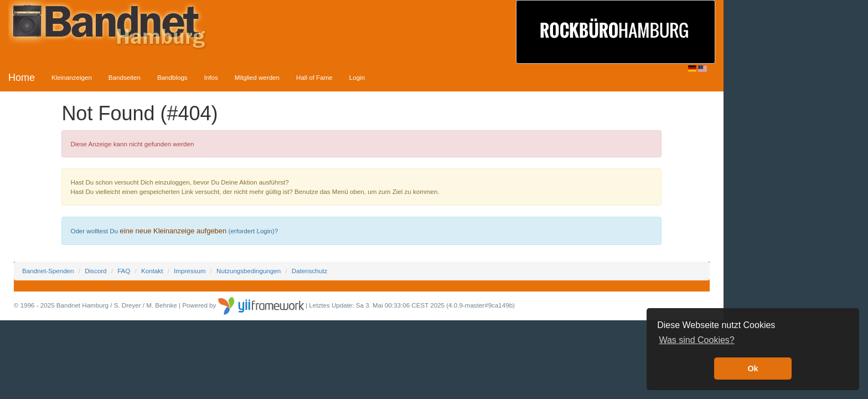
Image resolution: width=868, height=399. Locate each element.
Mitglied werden (257, 77)
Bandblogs (172, 77)
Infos (211, 77)
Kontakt (152, 271)
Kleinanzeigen (72, 77)
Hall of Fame (314, 77)
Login (357, 77)
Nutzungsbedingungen (249, 271)
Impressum (190, 271)
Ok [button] (753, 369)
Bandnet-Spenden (48, 271)
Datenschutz (309, 271)
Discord (95, 271)
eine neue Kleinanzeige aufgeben (173, 231)
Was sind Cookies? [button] (696, 340)
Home (22, 78)
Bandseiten (125, 77)
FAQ (124, 271)
